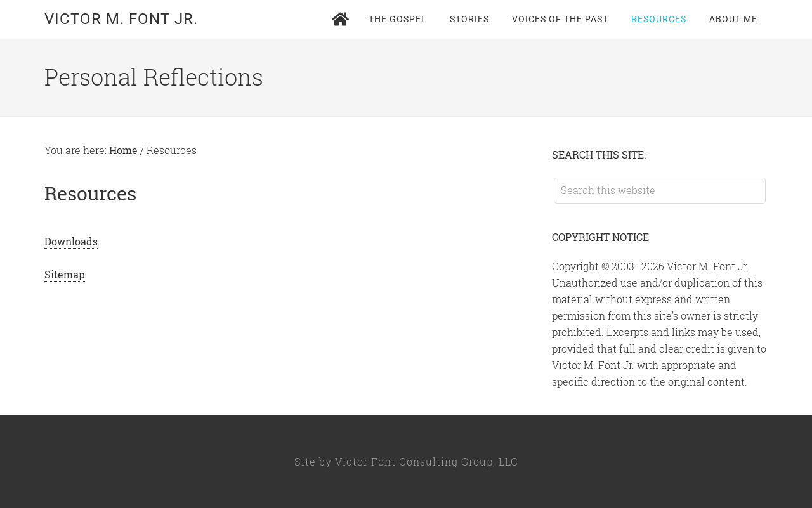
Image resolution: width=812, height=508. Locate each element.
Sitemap (65, 274)
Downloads (71, 241)
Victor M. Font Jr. (121, 19)
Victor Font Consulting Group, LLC (427, 461)
